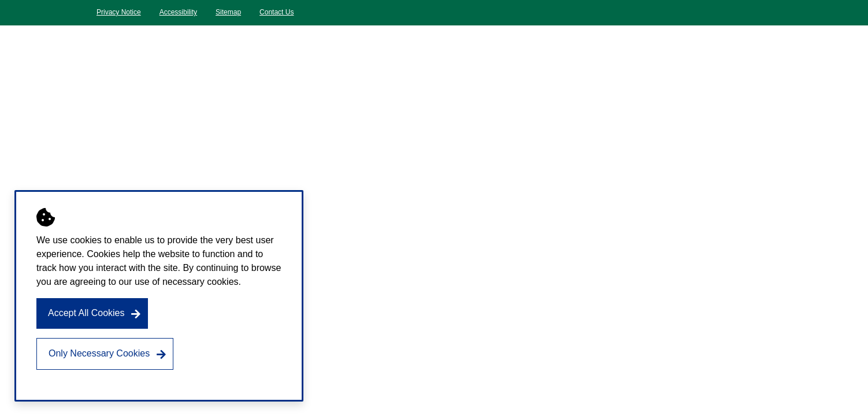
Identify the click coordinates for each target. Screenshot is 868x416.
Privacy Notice (119, 12)
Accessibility (178, 12)
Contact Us (277, 12)
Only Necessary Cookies (99, 353)
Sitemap (228, 12)
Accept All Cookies (86, 313)
